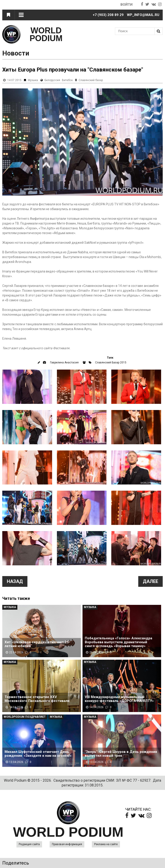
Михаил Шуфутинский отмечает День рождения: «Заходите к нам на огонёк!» (38, 754)
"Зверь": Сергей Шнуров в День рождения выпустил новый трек (121, 754)
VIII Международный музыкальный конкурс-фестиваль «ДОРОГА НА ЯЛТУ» (119, 699)
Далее (150, 581)
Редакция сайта (29, 844)
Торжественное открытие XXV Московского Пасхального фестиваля (37, 699)
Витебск (67, 80)
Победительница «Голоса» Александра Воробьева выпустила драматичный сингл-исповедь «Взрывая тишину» (118, 642)
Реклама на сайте (106, 844)
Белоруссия (52, 80)
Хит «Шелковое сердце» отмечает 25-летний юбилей (37, 644)
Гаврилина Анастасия (64, 363)
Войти (126, 5)
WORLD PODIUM (46, 34)
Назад (15, 581)
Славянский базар (91, 80)
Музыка (33, 80)
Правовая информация (67, 844)
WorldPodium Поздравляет (25, 717)
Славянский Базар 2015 (111, 363)
